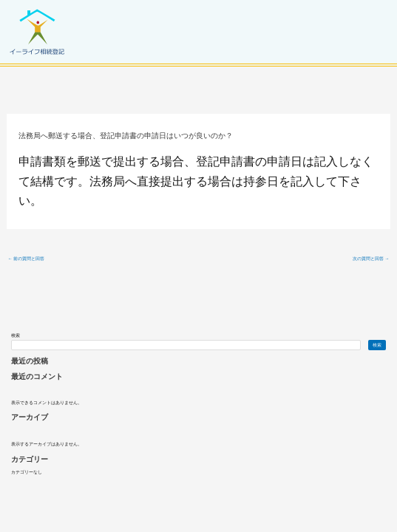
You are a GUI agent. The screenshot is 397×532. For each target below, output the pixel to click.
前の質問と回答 (27, 259)
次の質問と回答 (371, 259)
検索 (16, 335)
